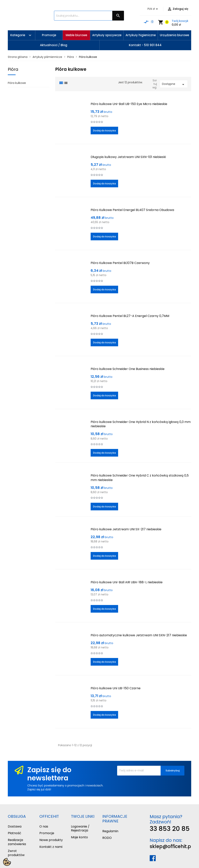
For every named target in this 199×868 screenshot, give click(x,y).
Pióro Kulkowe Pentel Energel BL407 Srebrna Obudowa (132, 210)
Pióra (13, 69)
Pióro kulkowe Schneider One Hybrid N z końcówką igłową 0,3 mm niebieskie (141, 424)
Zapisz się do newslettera (49, 774)
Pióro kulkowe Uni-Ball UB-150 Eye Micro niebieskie (129, 104)
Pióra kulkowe (17, 83)
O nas (44, 826)
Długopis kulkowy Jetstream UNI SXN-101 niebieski (128, 157)
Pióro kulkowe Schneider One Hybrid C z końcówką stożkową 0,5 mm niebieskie (140, 478)
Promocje (47, 833)
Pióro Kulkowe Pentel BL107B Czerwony (120, 263)
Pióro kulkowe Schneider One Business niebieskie (128, 369)
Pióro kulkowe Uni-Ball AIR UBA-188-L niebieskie (127, 582)
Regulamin (110, 831)
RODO (107, 838)
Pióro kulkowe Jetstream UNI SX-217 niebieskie (126, 529)
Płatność (15, 833)
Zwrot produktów (16, 853)
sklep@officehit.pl (171, 846)
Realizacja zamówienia (17, 842)
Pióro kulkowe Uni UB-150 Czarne (116, 688)
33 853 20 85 (170, 829)
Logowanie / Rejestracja (80, 829)
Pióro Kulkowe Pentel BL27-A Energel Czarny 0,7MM (130, 316)
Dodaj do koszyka (104, 131)
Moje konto (79, 837)
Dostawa (15, 826)
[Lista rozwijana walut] (153, 9)
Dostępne (174, 84)
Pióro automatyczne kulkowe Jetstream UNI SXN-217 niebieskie (139, 635)
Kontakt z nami (51, 847)
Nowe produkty (51, 840)
